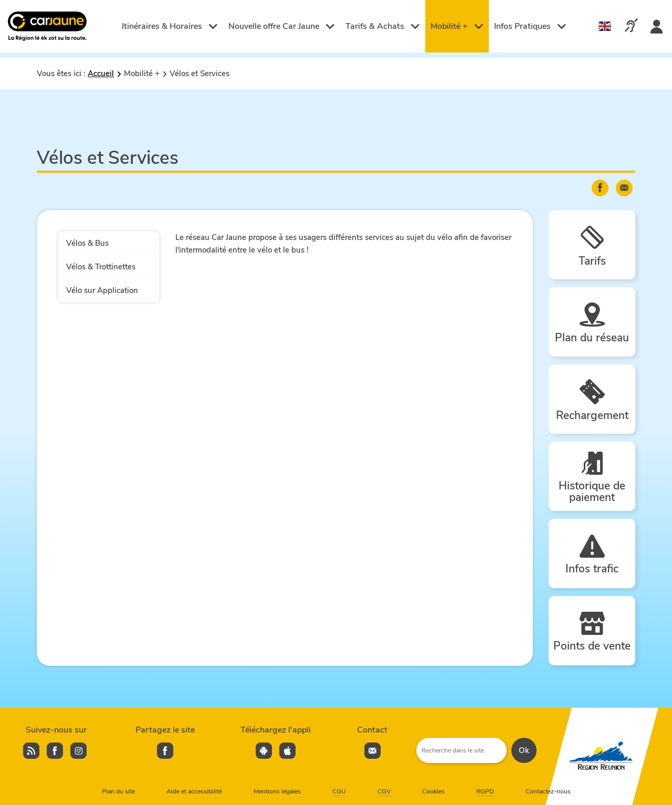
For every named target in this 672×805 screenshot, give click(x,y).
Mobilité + (457, 26)
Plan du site (118, 791)
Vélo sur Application (102, 290)
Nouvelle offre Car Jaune (282, 26)
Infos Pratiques (530, 26)
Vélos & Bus (87, 243)
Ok (524, 750)
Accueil (101, 74)
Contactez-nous (548, 791)
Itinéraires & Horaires (170, 26)
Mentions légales (277, 791)
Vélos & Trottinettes (101, 267)
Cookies (433, 791)
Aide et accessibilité (194, 791)
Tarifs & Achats (383, 26)
